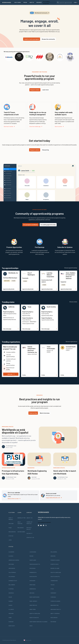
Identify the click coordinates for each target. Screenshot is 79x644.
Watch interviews (45, 413)
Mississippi (33, 577)
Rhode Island (55, 568)
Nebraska (33, 589)
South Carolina (51, 307)
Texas (29, 307)
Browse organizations (71, 342)
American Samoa (14, 560)
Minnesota (33, 572)
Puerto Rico (55, 564)
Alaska (11, 556)
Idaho (10, 605)
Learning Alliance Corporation (50, 275)
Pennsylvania (55, 560)
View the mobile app (36, 126)
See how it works (9, 126)
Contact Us (30, 537)
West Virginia (55, 613)
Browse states (73, 302)
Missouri (32, 581)
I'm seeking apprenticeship (48, 225)
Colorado (12, 577)
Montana (33, 585)
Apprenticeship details (11, 289)
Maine (31, 556)
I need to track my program (32, 39)
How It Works (11, 519)
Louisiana (33, 552)
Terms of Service (29, 523)
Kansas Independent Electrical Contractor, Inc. (32, 349)
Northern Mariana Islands (39, 622)
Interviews (21, 532)
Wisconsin (54, 618)
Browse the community (48, 39)
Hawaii (11, 601)
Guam (10, 597)
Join (10, 540)
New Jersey (33, 601)
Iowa (10, 618)
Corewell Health (71, 347)
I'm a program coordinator (31, 225)
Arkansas (12, 568)
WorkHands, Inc (13, 273)
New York (33, 609)
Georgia (11, 593)
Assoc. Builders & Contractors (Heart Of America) (71, 276)
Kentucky (12, 626)
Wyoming (53, 622)
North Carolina (35, 613)
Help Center (20, 523)
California (11, 307)
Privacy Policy (29, 528)
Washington (55, 605)
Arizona (11, 564)
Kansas (11, 622)
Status (11, 536)
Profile (30, 375)
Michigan (33, 568)
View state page (11, 329)
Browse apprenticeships (71, 268)
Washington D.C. (56, 609)
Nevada (32, 593)
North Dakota (34, 618)
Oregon (53, 556)
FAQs (10, 528)
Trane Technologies (51, 348)
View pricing (45, 150)
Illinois (11, 609)
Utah (52, 589)
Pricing (11, 524)
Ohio (31, 626)
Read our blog (33, 413)
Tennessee (54, 581)
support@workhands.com (54, 498)
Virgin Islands (55, 601)
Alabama (11, 552)
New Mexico (33, 605)
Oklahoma (54, 552)
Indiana (11, 613)
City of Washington (31, 274)
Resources (12, 532)
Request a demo (35, 90)
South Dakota (55, 577)
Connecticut (13, 581)
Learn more (45, 90)
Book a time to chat (14, 499)
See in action (59, 126)
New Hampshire (35, 597)
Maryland (33, 560)
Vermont (53, 593)
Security (29, 533)
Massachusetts (35, 564)
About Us (30, 518)
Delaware (12, 585)
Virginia (53, 597)
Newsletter (22, 518)
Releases (21, 528)
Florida (11, 589)
